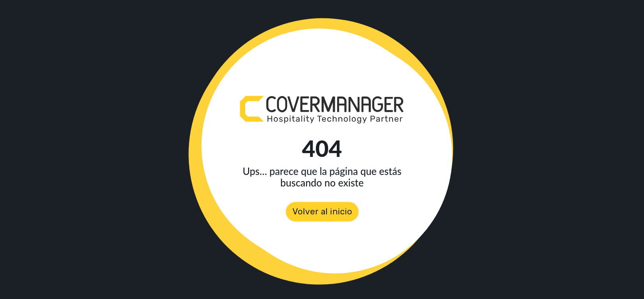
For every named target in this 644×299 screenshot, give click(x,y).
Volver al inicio (322, 212)
